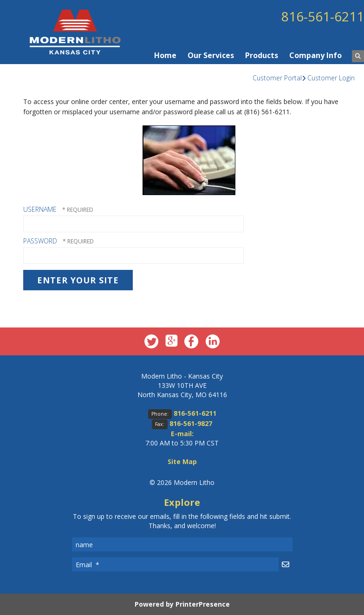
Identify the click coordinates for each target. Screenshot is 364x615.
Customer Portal (277, 78)
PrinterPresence (203, 604)
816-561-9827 (191, 423)
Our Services (211, 55)
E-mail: (182, 434)
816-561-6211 (323, 16)
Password (40, 241)
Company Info (315, 55)
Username (40, 209)
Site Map (182, 461)
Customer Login (331, 78)
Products (262, 55)
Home (165, 55)
